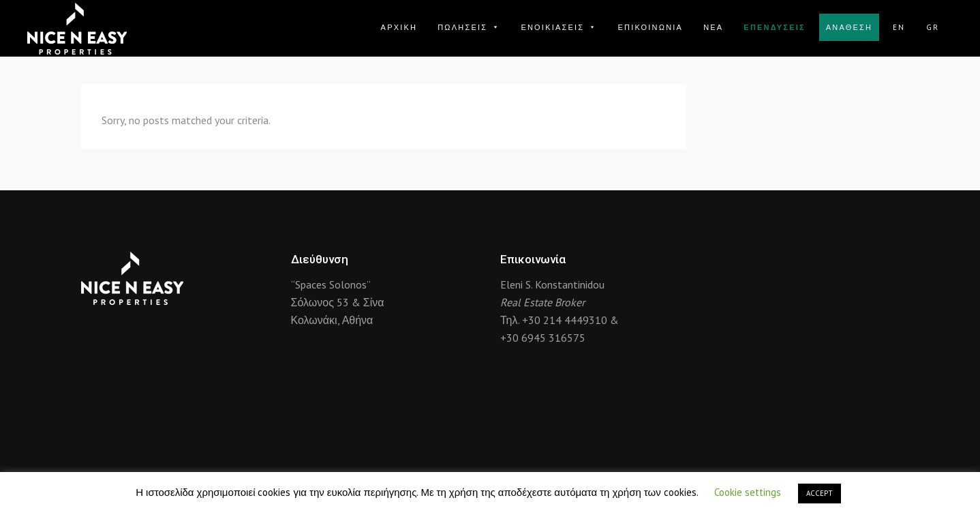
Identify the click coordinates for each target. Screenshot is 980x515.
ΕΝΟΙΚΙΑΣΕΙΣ (559, 27)
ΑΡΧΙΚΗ (399, 27)
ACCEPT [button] (820, 493)
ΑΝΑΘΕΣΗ (849, 27)
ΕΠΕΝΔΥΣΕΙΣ (774, 27)
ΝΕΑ (713, 27)
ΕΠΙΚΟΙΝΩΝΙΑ (650, 27)
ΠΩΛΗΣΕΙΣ (469, 27)
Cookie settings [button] (748, 492)
